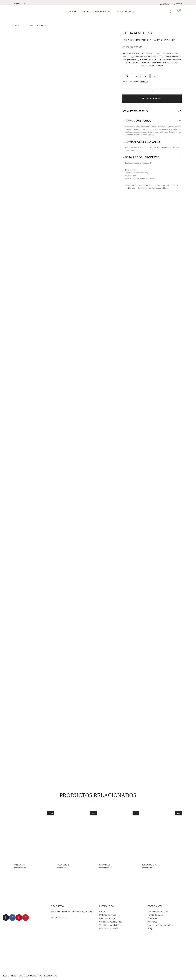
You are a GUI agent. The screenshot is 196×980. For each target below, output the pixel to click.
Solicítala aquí (144, 82)
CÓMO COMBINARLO (138, 121)
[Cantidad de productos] (152, 91)
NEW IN (73, 12)
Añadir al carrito (152, 99)
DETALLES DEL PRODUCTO (142, 157)
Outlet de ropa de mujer (36, 26)
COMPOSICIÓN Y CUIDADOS (143, 142)
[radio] (127, 76)
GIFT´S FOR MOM (125, 12)
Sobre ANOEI (102, 12)
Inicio (17, 26)
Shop (86, 12)
